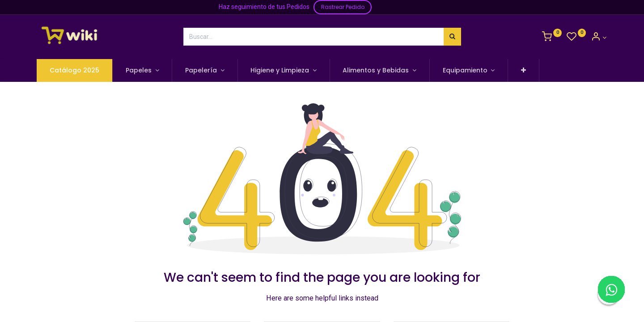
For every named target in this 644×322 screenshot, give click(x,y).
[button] (524, 71)
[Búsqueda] (452, 37)
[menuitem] (76, 71)
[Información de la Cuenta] (599, 38)
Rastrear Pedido (343, 7)
